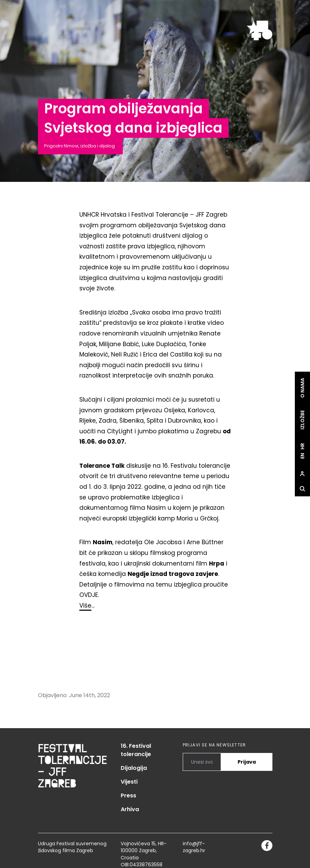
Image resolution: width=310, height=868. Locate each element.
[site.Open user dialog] (302, 474)
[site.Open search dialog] (302, 489)
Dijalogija (134, 768)
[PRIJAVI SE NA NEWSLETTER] (202, 762)
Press (128, 795)
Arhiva (130, 809)
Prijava (247, 762)
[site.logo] (259, 30)
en (302, 456)
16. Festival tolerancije (136, 750)
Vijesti (129, 782)
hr (302, 446)
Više (85, 606)
